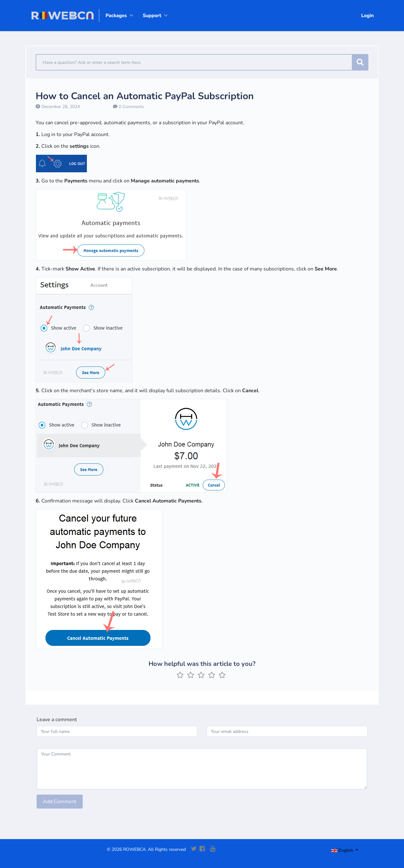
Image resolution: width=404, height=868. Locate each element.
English (343, 850)
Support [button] (152, 16)
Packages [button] (116, 16)
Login (367, 16)
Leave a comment (57, 720)
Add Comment (60, 802)
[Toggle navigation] (350, 851)
